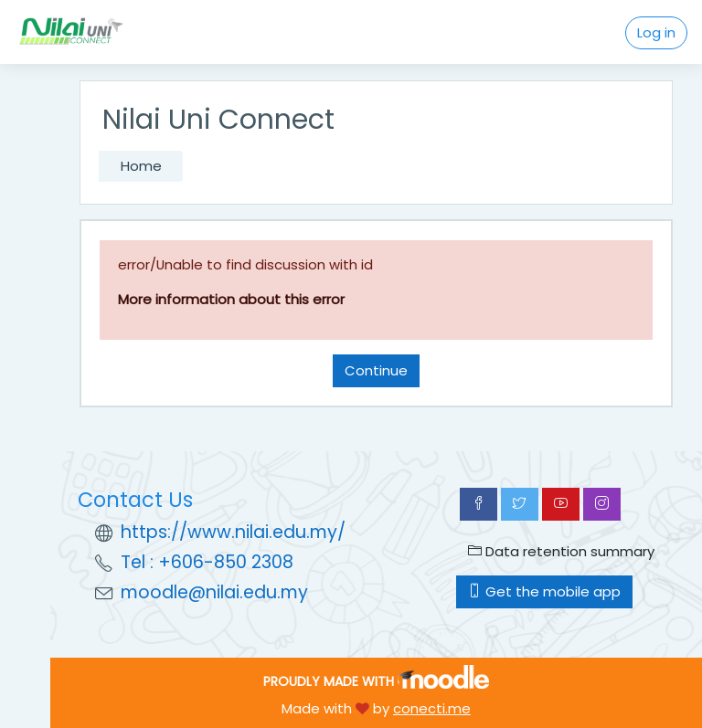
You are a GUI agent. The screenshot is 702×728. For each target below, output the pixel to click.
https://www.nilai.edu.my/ (233, 532)
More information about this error (231, 299)
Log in (656, 32)
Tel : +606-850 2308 (207, 562)
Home (141, 166)
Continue (376, 370)
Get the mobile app (544, 591)
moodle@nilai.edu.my (214, 592)
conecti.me (432, 708)
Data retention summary (561, 551)
